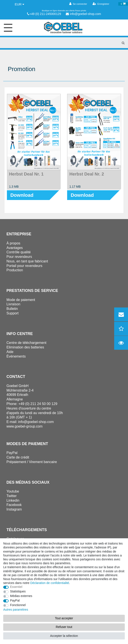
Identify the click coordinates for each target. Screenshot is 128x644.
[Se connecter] (78, 4)
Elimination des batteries (25, 347)
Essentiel (16, 587)
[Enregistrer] (101, 4)
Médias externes (21, 596)
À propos (13, 243)
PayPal (15, 600)
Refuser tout (64, 627)
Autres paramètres (16, 610)
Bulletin (12, 309)
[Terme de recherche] (59, 43)
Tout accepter (64, 618)
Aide (10, 352)
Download (22, 195)
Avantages (15, 248)
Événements (16, 356)
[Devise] (19, 4)
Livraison (13, 304)
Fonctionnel (18, 605)
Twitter (12, 496)
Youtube (13, 491)
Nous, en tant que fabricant (27, 261)
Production (15, 270)
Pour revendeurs (19, 257)
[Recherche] (123, 43)
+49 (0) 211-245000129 (44, 14)
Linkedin (13, 500)
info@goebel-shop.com (83, 14)
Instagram (14, 509)
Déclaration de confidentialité (50, 583)
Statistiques (18, 591)
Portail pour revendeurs (24, 266)
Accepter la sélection (64, 636)
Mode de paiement (21, 300)
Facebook (14, 505)
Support (13, 313)
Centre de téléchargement (26, 343)
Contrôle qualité (19, 252)
